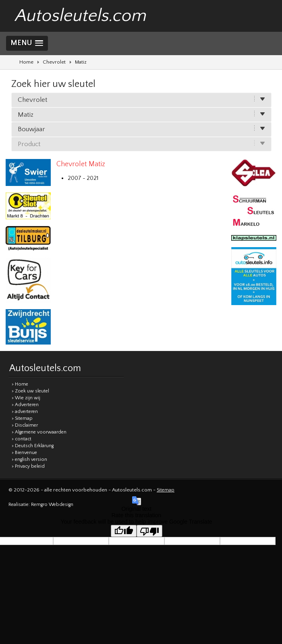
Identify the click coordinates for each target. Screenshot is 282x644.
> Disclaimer (25, 425)
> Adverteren (25, 405)
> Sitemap (22, 418)
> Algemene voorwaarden (39, 432)
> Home (20, 384)
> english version (29, 459)
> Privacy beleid (28, 466)
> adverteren (25, 412)
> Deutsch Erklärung (33, 446)
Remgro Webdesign (52, 505)
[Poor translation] (149, 531)
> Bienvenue (24, 453)
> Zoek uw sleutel (30, 391)
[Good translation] (124, 531)
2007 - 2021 (83, 178)
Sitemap (166, 490)
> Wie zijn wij (26, 398)
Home (26, 62)
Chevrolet (54, 62)
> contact (22, 439)
